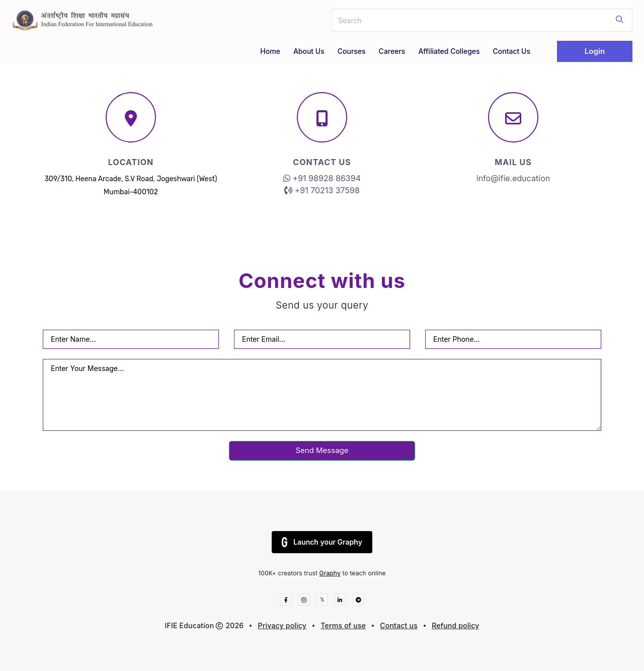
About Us (309, 51)
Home (270, 51)
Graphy (330, 573)
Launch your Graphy (322, 542)
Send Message (322, 450)
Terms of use (343, 625)
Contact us (399, 625)
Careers (392, 51)
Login (595, 51)
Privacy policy (283, 625)
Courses (352, 51)
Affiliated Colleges (449, 51)
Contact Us (512, 51)
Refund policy (455, 625)
